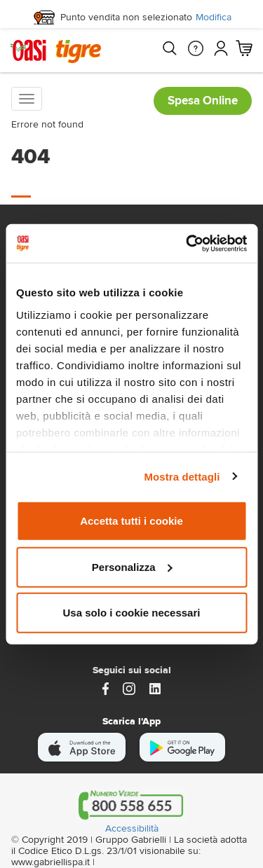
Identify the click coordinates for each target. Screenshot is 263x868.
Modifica (214, 18)
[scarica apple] (82, 747)
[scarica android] (182, 747)
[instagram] (129, 688)
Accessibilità (132, 829)
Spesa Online (203, 101)
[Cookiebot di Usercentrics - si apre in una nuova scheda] (187, 243)
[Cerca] (169, 48)
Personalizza (132, 566)
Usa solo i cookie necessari (132, 613)
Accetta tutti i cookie (131, 521)
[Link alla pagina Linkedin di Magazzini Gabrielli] (155, 688)
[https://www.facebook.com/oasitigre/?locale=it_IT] (106, 688)
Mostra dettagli (182, 476)
